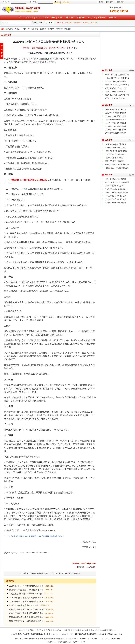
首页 (21, 18)
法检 (53, 18)
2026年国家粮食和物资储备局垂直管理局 (26, 617)
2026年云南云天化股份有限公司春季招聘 (26, 609)
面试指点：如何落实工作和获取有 (117, 165)
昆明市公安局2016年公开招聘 (115, 133)
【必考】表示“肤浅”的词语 (114, 158)
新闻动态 (29, 18)
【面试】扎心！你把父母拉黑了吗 (117, 168)
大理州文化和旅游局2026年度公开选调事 (26, 590)
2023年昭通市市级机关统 (71, 573)
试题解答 (51, 29)
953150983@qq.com (112, 638)
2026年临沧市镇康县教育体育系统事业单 (26, 586)
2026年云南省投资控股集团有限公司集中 (26, 613)
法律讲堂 (68, 23)
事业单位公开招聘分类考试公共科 (117, 75)
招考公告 (26, 29)
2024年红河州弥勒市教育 (39, 573)
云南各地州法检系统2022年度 (115, 109)
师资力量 (91, 18)
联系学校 (120, 2)
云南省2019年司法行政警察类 (115, 113)
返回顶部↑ (112, 630)
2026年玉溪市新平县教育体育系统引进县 (26, 602)
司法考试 (94, 23)
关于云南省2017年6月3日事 (115, 98)
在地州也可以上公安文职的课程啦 (117, 182)
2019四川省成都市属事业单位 (115, 92)
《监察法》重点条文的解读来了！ (117, 151)
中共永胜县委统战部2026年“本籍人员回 (26, 594)
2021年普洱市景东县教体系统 (115, 81)
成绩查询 (43, 29)
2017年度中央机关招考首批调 (115, 130)
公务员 (46, 18)
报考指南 (59, 29)
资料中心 (81, 18)
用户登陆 (40, 630)
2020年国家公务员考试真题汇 (115, 148)
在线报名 (67, 630)
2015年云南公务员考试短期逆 (115, 203)
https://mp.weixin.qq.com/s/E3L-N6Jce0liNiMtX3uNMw (29, 553)
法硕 (60, 18)
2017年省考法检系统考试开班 (115, 179)
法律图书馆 (77, 23)
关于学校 (100, 2)
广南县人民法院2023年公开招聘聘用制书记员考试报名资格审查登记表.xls (37, 536)
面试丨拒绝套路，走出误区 (114, 161)
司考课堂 (86, 23)
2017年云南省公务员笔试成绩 (115, 123)
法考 (38, 18)
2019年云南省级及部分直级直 (115, 116)
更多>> (131, 70)
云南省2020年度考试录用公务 (115, 144)
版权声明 (103, 630)
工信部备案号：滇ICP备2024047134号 (72, 642)
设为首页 (109, 2)
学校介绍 (22, 630)
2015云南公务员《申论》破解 (115, 196)
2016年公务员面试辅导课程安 (115, 186)
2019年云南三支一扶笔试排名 (115, 120)
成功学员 (102, 18)
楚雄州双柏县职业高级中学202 (116, 88)
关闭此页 (91, 567)
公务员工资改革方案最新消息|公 (116, 189)
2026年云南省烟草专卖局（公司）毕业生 (26, 598)
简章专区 (68, 29)
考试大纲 (18, 29)
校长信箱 (112, 18)
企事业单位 (70, 18)
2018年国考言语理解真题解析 (115, 154)
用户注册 (49, 630)
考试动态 (34, 29)
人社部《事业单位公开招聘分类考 (117, 85)
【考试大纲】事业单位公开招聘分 (117, 78)
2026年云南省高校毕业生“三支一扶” (24, 605)
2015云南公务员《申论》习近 (115, 199)
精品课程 (10, 29)
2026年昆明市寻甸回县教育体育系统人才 (26, 621)
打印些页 (81, 567)
